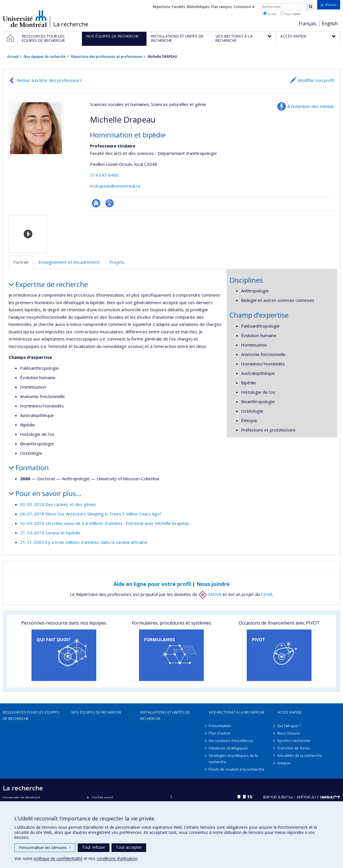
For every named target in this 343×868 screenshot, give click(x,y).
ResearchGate (96, 203)
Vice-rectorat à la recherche (237, 712)
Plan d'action (220, 733)
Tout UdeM (290, 14)
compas (284, 763)
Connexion (244, 7)
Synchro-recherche (294, 741)
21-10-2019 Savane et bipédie (50, 533)
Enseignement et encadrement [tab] (69, 262)
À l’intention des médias (311, 106)
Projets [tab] (117, 262)
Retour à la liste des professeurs (49, 80)
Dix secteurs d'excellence (231, 741)
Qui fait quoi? (102, 798)
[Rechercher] (311, 7)
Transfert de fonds (294, 748)
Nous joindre (213, 584)
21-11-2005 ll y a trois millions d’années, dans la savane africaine (84, 542)
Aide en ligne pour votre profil (152, 584)
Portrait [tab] (21, 262)
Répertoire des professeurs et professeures (107, 57)
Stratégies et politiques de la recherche (233, 759)
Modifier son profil (316, 80)
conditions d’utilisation (117, 858)
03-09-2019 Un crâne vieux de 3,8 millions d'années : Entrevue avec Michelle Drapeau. (105, 523)
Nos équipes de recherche (45, 57)
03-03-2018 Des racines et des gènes (58, 504)
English (330, 23)
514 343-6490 (104, 175)
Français (307, 23)
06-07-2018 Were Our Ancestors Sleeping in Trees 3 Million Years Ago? (91, 514)
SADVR (210, 594)
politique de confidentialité (58, 858)
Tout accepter (129, 847)
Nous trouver (289, 733)
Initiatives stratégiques (228, 748)
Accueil (13, 57)
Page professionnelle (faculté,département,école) (110, 203)
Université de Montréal (25, 19)
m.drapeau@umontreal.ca (115, 186)
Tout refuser (94, 847)
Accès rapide (290, 712)
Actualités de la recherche (300, 755)
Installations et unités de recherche (165, 715)
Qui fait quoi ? (289, 726)
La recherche (71, 24)
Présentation (220, 726)
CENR (267, 594)
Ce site (270, 14)
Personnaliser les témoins (45, 848)
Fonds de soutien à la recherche (237, 769)
